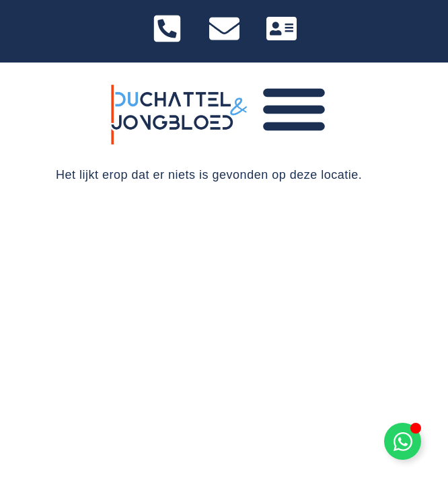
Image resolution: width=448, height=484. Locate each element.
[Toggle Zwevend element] (403, 441)
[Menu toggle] (294, 108)
